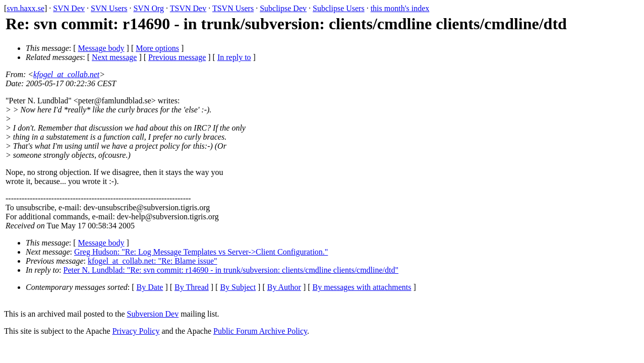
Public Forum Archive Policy (260, 331)
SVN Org (149, 8)
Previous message (177, 57)
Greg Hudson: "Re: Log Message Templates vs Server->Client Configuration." (201, 252)
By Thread (192, 287)
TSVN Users (233, 8)
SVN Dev (69, 8)
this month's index (400, 8)
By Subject (238, 287)
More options (157, 48)
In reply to (234, 57)
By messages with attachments (362, 287)
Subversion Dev (153, 314)
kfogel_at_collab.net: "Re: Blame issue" (153, 261)
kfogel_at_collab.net (66, 74)
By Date (150, 287)
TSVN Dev (188, 8)
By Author (284, 287)
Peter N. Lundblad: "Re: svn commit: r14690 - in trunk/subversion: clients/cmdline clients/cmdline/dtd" (231, 270)
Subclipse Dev (283, 8)
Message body (101, 48)
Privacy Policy (136, 331)
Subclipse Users (339, 8)
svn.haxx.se (25, 8)
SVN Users (109, 8)
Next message (114, 57)
